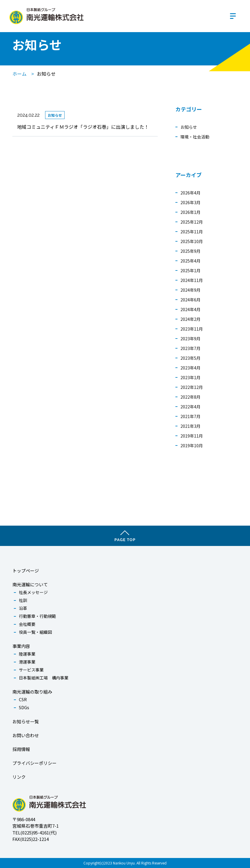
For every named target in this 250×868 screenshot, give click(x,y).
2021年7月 (190, 416)
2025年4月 (190, 261)
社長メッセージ (33, 592)
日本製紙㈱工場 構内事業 (44, 678)
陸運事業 (27, 654)
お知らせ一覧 (26, 721)
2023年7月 (190, 348)
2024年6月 (190, 300)
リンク (19, 777)
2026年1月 (190, 212)
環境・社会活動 (195, 137)
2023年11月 (192, 329)
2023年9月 (190, 339)
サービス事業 (31, 670)
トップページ (26, 571)
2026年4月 (190, 193)
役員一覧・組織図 (35, 632)
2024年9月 (190, 290)
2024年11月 (192, 280)
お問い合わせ (26, 735)
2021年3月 (190, 426)
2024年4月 (190, 309)
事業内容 (21, 646)
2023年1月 (190, 377)
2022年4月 (190, 407)
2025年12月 (192, 222)
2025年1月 (190, 270)
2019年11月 (192, 436)
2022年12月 (192, 387)
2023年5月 (190, 358)
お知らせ (189, 127)
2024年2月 (190, 319)
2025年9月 (190, 251)
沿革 (23, 608)
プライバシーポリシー (34, 763)
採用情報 (21, 749)
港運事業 (27, 662)
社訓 (23, 600)
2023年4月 (190, 368)
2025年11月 (192, 232)
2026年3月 (190, 202)
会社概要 (27, 624)
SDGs (24, 707)
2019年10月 (192, 445)
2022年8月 (190, 397)
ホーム (19, 74)
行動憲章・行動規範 (37, 616)
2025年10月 (192, 241)
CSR (23, 699)
